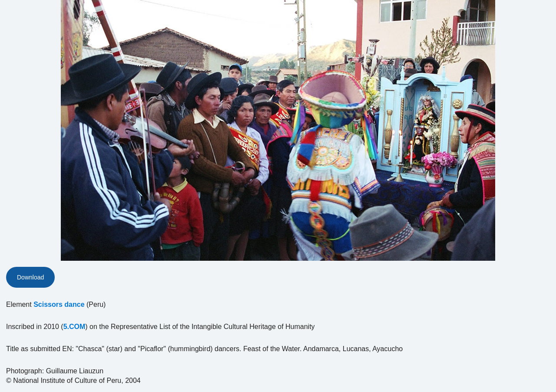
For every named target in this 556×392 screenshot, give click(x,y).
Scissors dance (59, 304)
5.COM (74, 327)
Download (30, 277)
